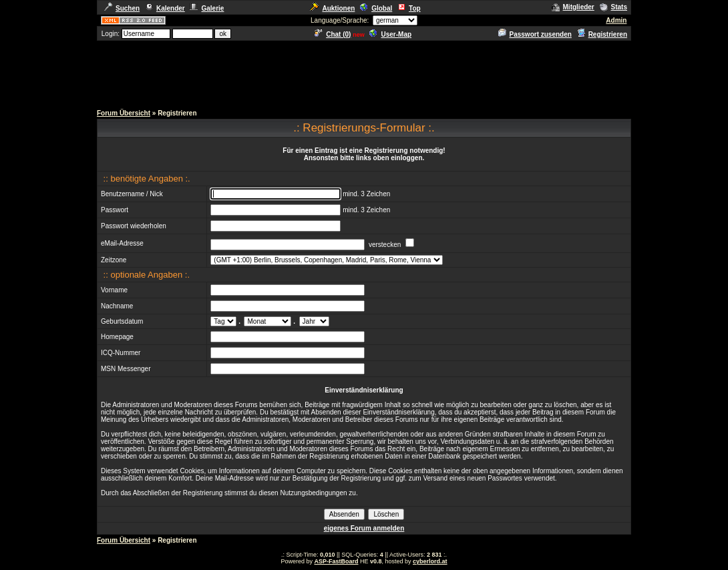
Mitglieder (573, 7)
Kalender (165, 8)
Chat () (333, 34)
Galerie (207, 8)
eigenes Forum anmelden (364, 528)
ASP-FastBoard (336, 561)
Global (376, 8)
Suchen (122, 8)
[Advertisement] (364, 72)
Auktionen (332, 8)
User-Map (390, 34)
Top (409, 8)
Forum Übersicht (124, 113)
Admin (616, 20)
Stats (613, 7)
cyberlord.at (430, 561)
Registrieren (602, 34)
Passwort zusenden (535, 34)
